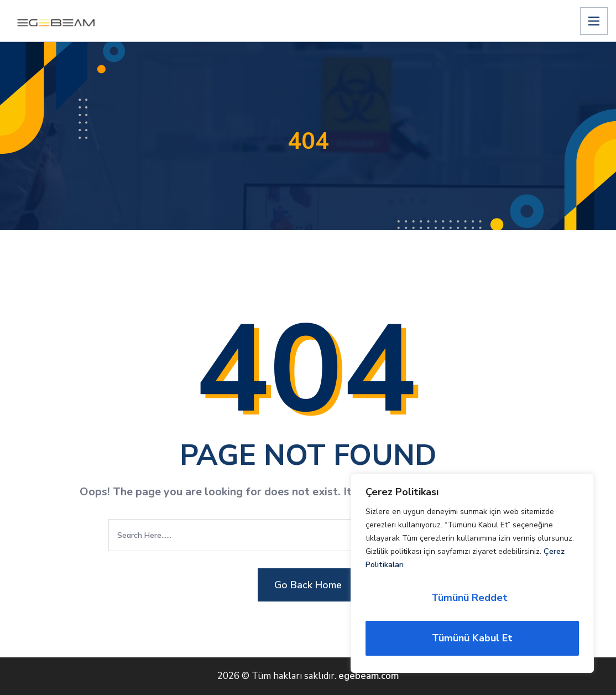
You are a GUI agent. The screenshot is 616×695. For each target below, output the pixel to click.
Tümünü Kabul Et (472, 638)
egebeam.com (369, 676)
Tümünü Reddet (469, 598)
